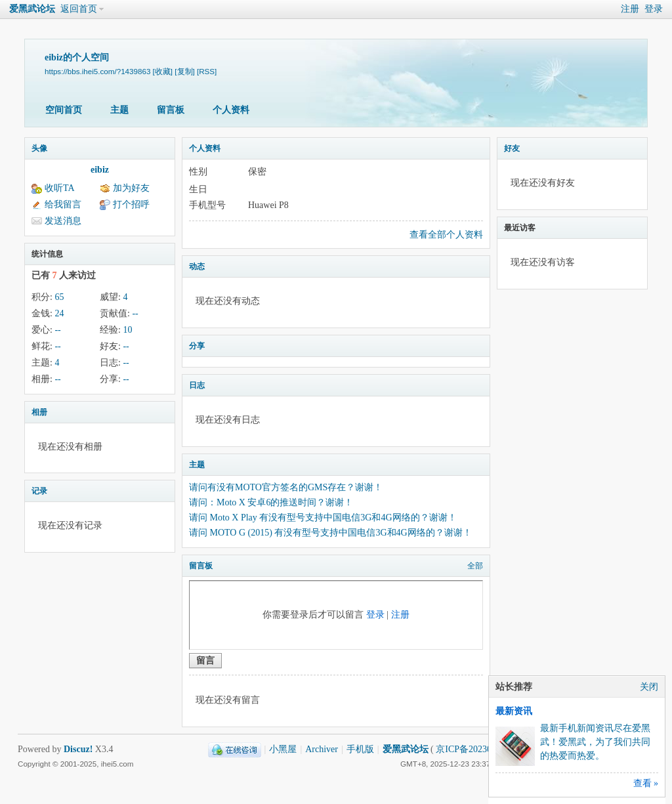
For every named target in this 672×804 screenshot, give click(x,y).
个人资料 (231, 110)
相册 (39, 412)
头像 (39, 148)
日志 (197, 385)
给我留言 (63, 204)
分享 (197, 346)
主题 (119, 110)
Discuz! (78, 749)
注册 (630, 9)
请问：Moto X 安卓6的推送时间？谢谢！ (271, 502)
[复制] (184, 71)
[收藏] (163, 71)
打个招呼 (131, 204)
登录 (654, 9)
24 (59, 313)
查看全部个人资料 (446, 235)
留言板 (171, 110)
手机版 (360, 749)
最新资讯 (514, 711)
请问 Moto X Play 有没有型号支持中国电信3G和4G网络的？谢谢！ (323, 518)
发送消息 (63, 221)
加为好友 (131, 188)
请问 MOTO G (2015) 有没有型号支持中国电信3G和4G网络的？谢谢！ (330, 533)
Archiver (322, 749)
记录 (39, 491)
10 (127, 330)
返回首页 (79, 9)
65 (59, 297)
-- (135, 313)
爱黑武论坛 (32, 9)
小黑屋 (283, 749)
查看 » (646, 783)
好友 (512, 148)
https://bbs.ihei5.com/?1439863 (97, 71)
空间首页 (64, 110)
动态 (197, 266)
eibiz (100, 170)
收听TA (60, 188)
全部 (475, 566)
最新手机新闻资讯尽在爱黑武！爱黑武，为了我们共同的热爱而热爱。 (595, 742)
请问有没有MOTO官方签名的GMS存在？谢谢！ (286, 487)
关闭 (649, 687)
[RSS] (207, 71)
